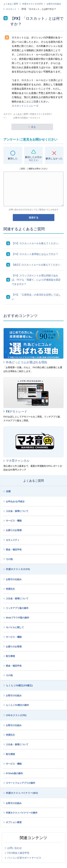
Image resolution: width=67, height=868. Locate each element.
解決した (13, 158)
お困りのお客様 (14, 530)
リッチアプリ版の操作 (17, 608)
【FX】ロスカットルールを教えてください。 (36, 243)
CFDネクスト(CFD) (16, 715)
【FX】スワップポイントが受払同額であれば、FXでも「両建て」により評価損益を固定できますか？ (36, 280)
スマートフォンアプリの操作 (21, 783)
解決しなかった (54, 158)
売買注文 (10, 589)
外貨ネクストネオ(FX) (32, 4)
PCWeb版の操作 (14, 773)
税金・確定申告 (14, 549)
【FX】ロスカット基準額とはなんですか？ (35, 254)
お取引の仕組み (54, 4)
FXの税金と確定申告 (18, 853)
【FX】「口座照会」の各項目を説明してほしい (36, 297)
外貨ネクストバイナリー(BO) (22, 793)
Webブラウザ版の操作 (17, 618)
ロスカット (11, 9)
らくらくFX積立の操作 (17, 705)
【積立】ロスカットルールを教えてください (36, 265)
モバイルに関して (15, 627)
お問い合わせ (15, 848)
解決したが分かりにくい (34, 158)
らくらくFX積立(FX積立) (19, 685)
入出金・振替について (17, 511)
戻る (33, 127)
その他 (9, 559)
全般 (8, 491)
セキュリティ (13, 540)
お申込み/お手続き (15, 501)
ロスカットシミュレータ (25, 106)
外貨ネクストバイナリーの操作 (22, 813)
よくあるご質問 (11, 4)
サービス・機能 (14, 521)
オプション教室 (14, 822)
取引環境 (10, 656)
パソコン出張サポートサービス (24, 858)
